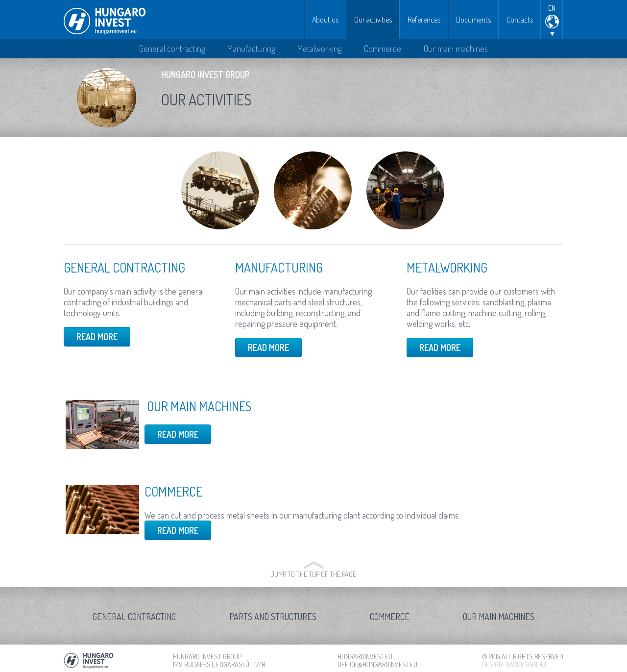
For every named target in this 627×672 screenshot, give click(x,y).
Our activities (373, 20)
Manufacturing (251, 49)
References (424, 20)
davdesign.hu (526, 664)
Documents (473, 20)
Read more (97, 337)
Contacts (520, 20)
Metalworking (319, 49)
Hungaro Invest (105, 21)
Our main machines (456, 49)
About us (325, 20)
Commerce (383, 49)
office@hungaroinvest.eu (377, 664)
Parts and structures (273, 617)
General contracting (172, 49)
